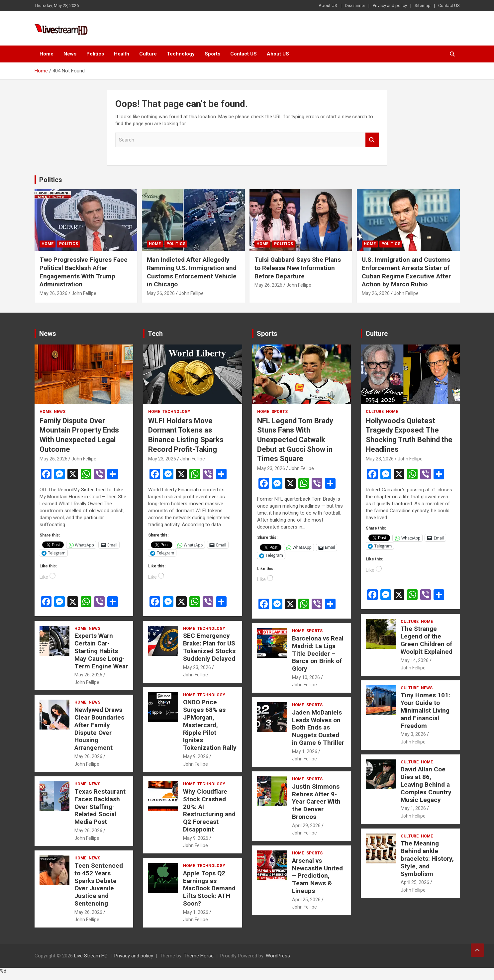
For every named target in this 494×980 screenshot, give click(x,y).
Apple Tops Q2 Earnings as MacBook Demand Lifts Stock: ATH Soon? (209, 888)
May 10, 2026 (306, 677)
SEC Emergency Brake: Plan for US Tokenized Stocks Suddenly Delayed (209, 647)
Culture (148, 54)
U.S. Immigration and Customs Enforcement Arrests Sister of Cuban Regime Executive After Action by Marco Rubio (406, 272)
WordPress (278, 956)
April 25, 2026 (306, 900)
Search (372, 140)
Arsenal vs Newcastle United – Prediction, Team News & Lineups (317, 876)
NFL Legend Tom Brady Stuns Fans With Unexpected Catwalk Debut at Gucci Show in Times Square (295, 440)
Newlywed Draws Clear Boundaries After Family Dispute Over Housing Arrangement (99, 729)
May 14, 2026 (415, 660)
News (70, 54)
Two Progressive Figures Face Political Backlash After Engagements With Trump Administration (84, 272)
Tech (155, 334)
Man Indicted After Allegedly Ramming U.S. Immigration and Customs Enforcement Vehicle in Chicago (192, 272)
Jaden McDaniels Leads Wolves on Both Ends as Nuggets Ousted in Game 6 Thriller (318, 728)
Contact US (449, 5)
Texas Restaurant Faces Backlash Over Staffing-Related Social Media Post (100, 807)
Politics (95, 54)
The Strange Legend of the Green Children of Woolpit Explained (427, 640)
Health (122, 54)
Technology (181, 54)
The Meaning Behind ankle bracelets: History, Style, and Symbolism (427, 858)
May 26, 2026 (53, 293)
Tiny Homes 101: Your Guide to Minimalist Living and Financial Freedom (425, 710)
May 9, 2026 (196, 756)
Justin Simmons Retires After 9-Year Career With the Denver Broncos (316, 802)
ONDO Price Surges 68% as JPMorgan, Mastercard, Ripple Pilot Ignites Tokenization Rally (210, 725)
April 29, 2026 (306, 826)
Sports (212, 54)
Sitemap (423, 5)
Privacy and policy (390, 5)
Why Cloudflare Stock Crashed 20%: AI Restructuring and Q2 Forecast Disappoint (209, 810)
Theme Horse (199, 956)
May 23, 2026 (162, 459)
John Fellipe (84, 293)
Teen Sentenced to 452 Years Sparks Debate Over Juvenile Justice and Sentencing (99, 884)
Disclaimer (355, 5)
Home (47, 54)
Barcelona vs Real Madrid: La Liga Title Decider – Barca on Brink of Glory (318, 653)
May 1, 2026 (196, 912)
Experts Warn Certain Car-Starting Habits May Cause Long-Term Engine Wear (101, 651)
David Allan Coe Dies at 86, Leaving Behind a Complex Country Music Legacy (426, 784)
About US (328, 5)
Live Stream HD (91, 956)
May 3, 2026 (413, 734)
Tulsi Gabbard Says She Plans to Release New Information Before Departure (298, 268)
